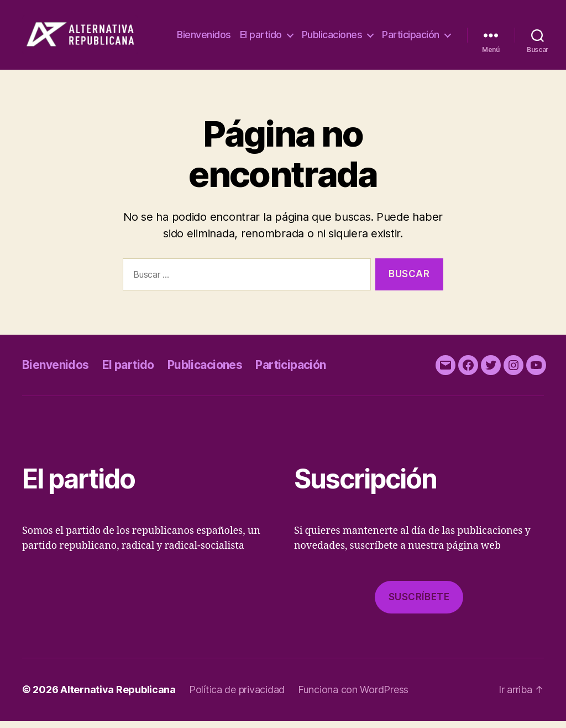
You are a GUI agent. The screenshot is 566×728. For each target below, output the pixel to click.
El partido (338, 30)
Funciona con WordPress (353, 697)
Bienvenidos (281, 30)
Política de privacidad (237, 697)
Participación (411, 47)
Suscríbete (419, 604)
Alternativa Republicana (118, 697)
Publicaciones (409, 30)
